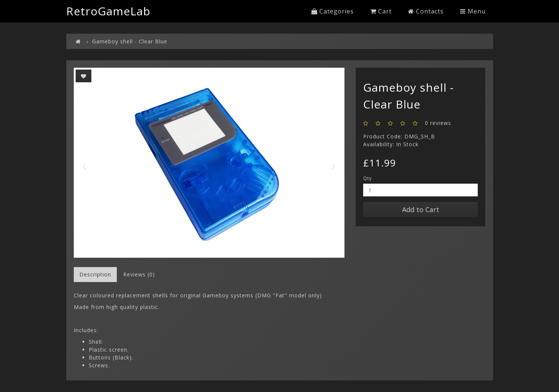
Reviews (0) (139, 274)
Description (95, 274)
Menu (473, 11)
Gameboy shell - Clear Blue (130, 41)
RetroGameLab (108, 11)
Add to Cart (421, 209)
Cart (381, 11)
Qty (367, 178)
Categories (332, 11)
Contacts (426, 11)
